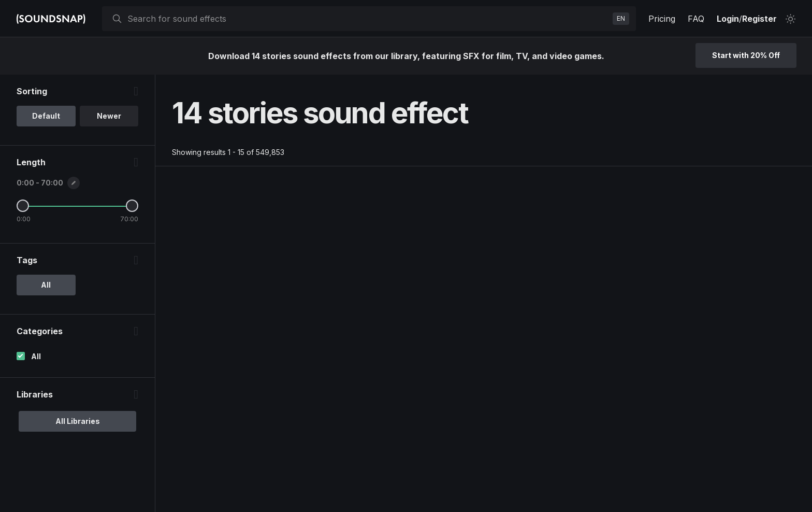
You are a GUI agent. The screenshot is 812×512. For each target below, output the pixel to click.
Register (759, 19)
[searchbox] (368, 19)
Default (46, 116)
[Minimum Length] (23, 206)
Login (728, 19)
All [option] (46, 285)
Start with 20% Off (746, 55)
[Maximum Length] (132, 206)
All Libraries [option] (78, 421)
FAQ (696, 19)
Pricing (662, 19)
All (36, 356)
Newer (109, 116)
